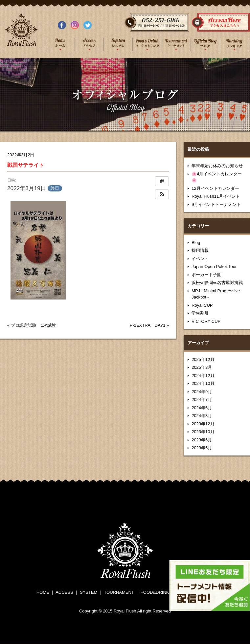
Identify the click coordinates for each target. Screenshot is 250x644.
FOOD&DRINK (155, 592)
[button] (162, 194)
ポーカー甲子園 (206, 275)
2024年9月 (202, 392)
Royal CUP (202, 305)
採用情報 (200, 250)
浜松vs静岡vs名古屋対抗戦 (217, 283)
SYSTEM (89, 592)
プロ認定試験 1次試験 (33, 325)
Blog (196, 243)
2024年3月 (202, 416)
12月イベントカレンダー (215, 188)
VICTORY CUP (206, 321)
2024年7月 (202, 400)
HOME (43, 592)
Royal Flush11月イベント (216, 196)
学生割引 (200, 313)
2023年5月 (202, 448)
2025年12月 (203, 359)
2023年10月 (203, 432)
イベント (200, 259)
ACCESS (64, 592)
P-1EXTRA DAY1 (148, 325)
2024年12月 (203, 376)
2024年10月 (203, 383)
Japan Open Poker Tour (214, 266)
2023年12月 (203, 424)
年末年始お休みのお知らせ (217, 166)
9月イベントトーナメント (216, 204)
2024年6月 (202, 408)
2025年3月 (202, 367)
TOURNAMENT (119, 592)
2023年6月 (202, 440)
